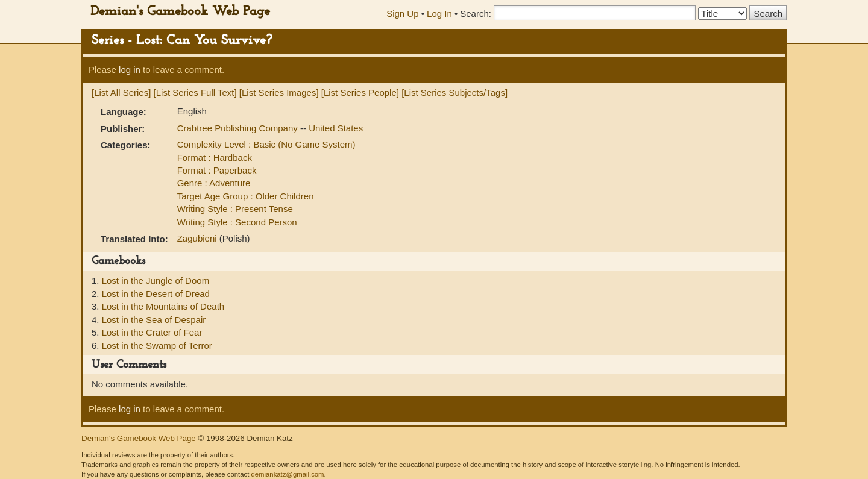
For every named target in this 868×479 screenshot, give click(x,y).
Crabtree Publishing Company (239, 128)
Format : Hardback (215, 158)
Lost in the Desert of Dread (156, 294)
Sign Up (402, 14)
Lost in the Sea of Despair (154, 320)
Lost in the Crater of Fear (152, 332)
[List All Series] (121, 92)
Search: (476, 14)
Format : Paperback (217, 170)
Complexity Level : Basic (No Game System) (266, 144)
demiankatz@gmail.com (287, 474)
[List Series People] (360, 92)
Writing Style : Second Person (237, 222)
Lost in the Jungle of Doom (156, 280)
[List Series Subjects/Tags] (454, 92)
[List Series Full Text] (195, 92)
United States (336, 128)
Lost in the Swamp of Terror (157, 346)
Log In (439, 14)
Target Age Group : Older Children (246, 196)
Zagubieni (198, 238)
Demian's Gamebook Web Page (180, 12)
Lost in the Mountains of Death (163, 306)
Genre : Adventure (214, 183)
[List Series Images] (279, 92)
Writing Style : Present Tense (235, 209)
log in (130, 70)
